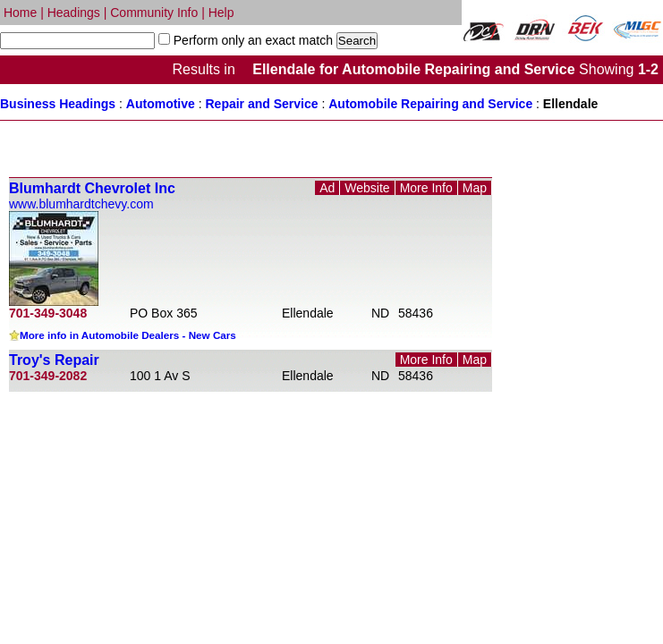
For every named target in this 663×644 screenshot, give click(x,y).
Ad (327, 188)
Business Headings (58, 104)
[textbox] (77, 41)
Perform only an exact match (251, 40)
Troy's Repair (54, 360)
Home (20, 13)
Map (475, 188)
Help (221, 13)
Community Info (154, 13)
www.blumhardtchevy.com (81, 204)
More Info (426, 188)
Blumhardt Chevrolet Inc (92, 188)
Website (367, 188)
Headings (74, 13)
